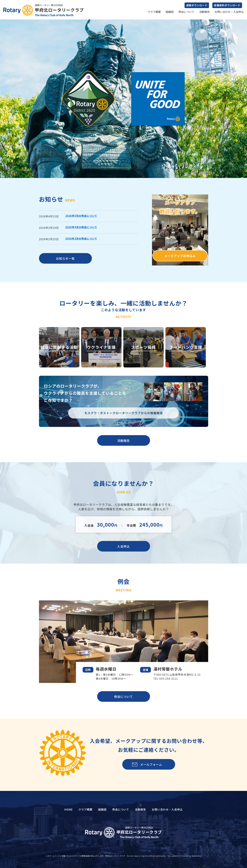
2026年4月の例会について (81, 227)
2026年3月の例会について (81, 238)
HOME (68, 809)
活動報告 (204, 12)
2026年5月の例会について (81, 216)
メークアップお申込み (180, 256)
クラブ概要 (154, 12)
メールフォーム (151, 764)
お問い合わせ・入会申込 (229, 12)
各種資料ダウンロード (227, 5)
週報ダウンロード (197, 5)
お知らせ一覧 (65, 258)
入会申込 (124, 546)
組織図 (170, 12)
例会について (186, 12)
